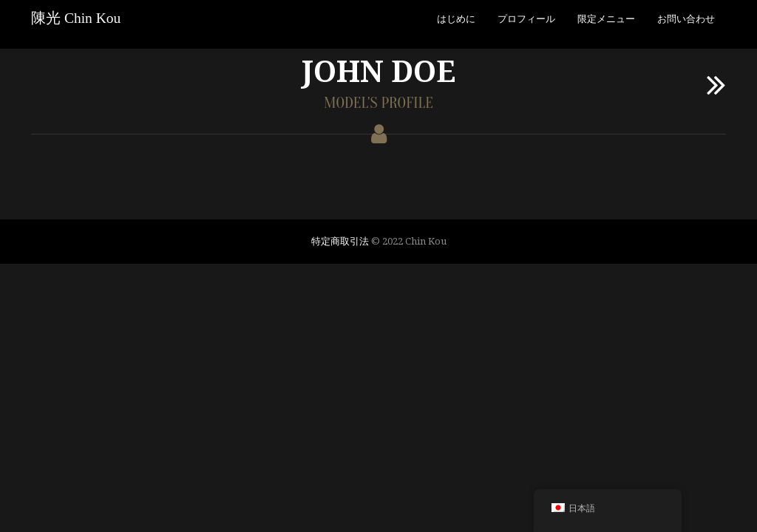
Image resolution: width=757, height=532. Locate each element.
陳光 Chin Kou (76, 18)
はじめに (456, 18)
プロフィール (526, 18)
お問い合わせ (686, 18)
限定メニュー (606, 18)
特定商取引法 (340, 241)
